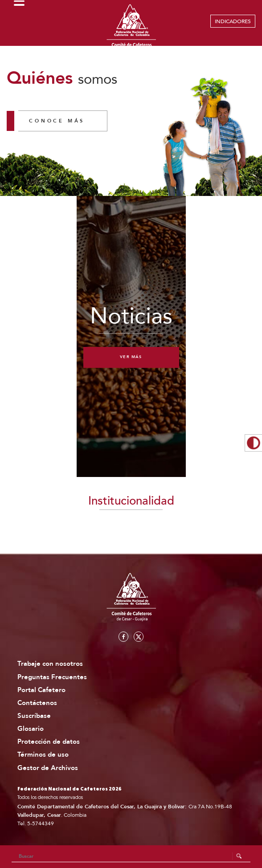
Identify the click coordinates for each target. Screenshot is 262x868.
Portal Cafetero (41, 690)
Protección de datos (49, 742)
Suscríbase (34, 716)
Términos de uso (43, 755)
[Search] (131, 856)
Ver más (131, 357)
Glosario (31, 729)
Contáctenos (37, 703)
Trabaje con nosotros (50, 664)
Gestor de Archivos (48, 768)
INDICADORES (233, 21)
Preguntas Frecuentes (52, 677)
